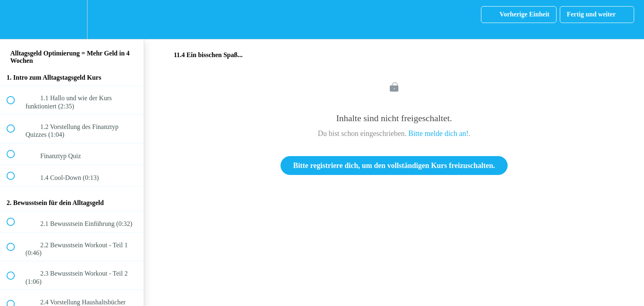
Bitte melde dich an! (438, 133)
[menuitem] (72, 20)
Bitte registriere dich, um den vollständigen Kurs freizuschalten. (394, 166)
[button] (15, 20)
